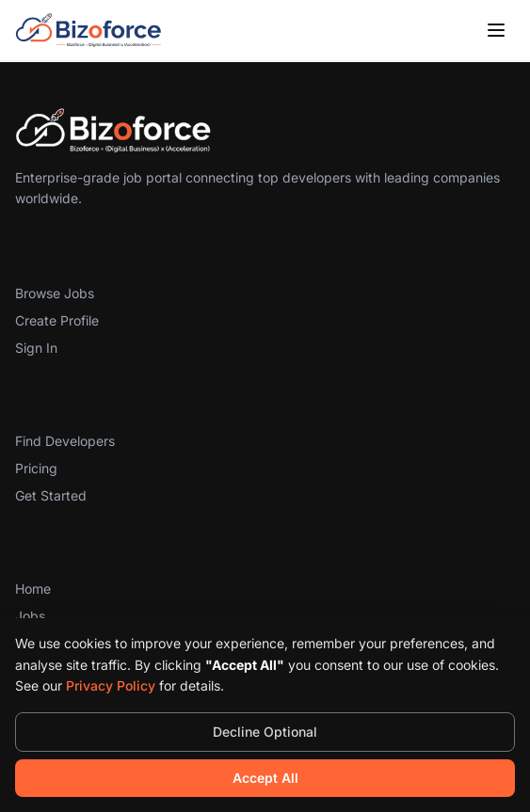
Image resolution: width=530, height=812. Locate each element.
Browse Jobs (55, 293)
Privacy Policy (111, 685)
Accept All (265, 778)
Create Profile (57, 320)
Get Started (51, 495)
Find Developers (65, 441)
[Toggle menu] (496, 30)
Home (33, 589)
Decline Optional (265, 732)
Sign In (36, 348)
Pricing (36, 468)
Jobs (30, 616)
